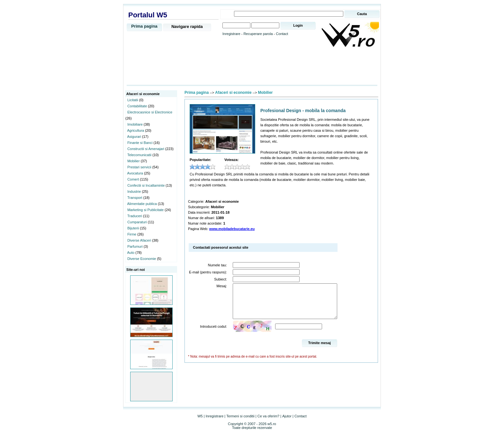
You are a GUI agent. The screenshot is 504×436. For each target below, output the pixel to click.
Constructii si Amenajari (146, 149)
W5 (200, 416)
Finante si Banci (140, 143)
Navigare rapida (187, 27)
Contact (282, 34)
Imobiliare (135, 124)
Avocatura (135, 173)
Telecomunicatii (139, 155)
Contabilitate (137, 106)
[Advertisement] (252, 67)
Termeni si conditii (240, 416)
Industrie (134, 191)
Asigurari (134, 137)
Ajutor (287, 416)
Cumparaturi (137, 222)
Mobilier (134, 161)
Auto (131, 253)
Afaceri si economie (233, 93)
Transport (135, 198)
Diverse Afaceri (139, 240)
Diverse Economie (142, 259)
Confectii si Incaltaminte (146, 185)
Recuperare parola (258, 34)
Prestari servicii (139, 167)
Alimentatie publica (142, 204)
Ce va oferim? (268, 416)
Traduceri (135, 216)
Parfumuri (135, 246)
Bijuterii (133, 228)
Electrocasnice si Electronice (150, 112)
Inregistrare (231, 34)
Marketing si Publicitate (145, 210)
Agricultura (136, 130)
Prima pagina (144, 26)
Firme (132, 234)
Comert (133, 179)
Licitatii (133, 100)
